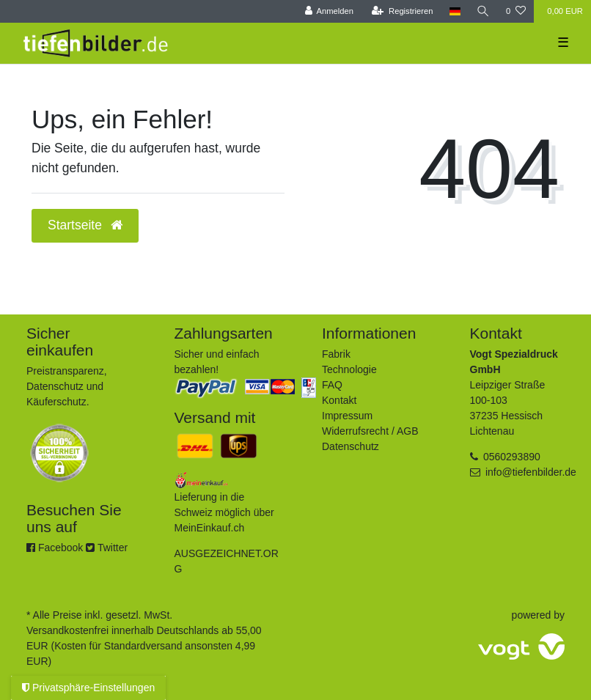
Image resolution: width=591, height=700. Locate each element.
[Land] (455, 11)
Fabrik (336, 354)
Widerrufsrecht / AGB (370, 431)
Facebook (55, 548)
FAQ (332, 385)
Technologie (349, 369)
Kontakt (339, 400)
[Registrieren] (402, 11)
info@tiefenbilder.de (531, 472)
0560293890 (512, 457)
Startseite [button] (85, 225)
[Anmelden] (329, 11)
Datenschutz (350, 446)
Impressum (347, 416)
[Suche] (483, 11)
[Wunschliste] (516, 11)
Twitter (107, 548)
